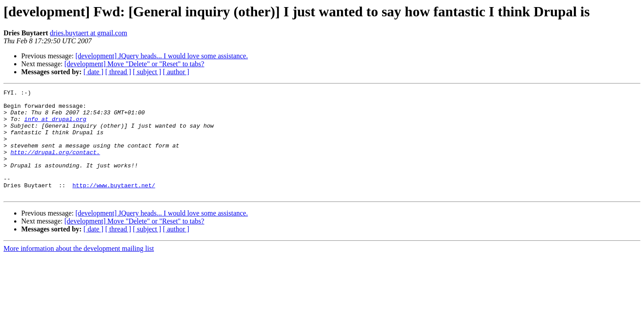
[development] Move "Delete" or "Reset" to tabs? (134, 64)
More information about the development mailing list (79, 270)
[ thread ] (118, 72)
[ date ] (93, 72)
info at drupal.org (55, 125)
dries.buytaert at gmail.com (89, 33)
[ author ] (176, 72)
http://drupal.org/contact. (55, 165)
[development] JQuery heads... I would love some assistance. (162, 56)
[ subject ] (147, 72)
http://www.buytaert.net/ (114, 205)
